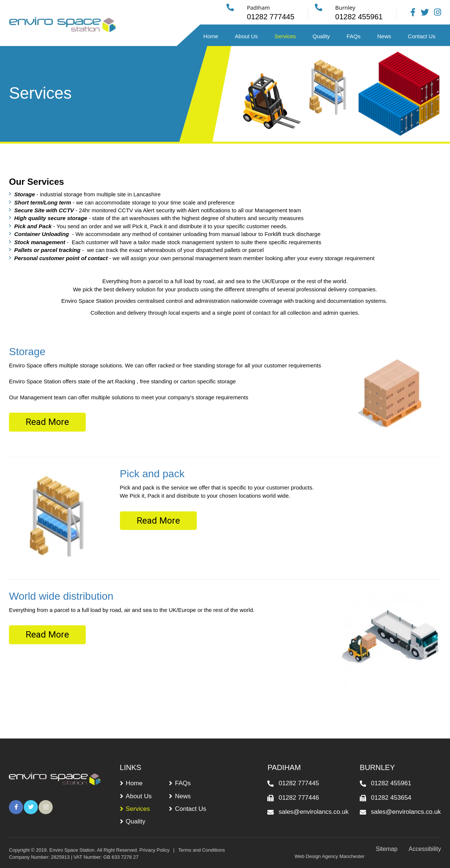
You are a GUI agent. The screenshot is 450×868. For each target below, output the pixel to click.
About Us (247, 36)
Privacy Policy (155, 850)
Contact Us (422, 36)
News (384, 36)
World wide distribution (61, 596)
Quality (321, 36)
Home (211, 36)
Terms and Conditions (202, 850)
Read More (47, 422)
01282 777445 (299, 783)
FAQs (354, 36)
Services (285, 36)
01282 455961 (391, 783)
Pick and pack (152, 474)
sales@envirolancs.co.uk (313, 812)
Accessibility (425, 849)
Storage (27, 352)
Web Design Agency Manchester (330, 856)
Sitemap (387, 849)
